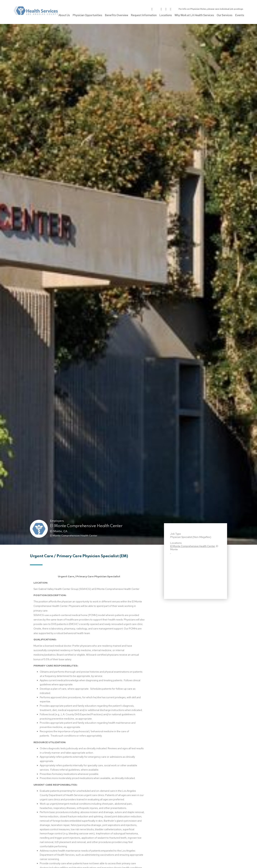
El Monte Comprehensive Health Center (86, 526)
